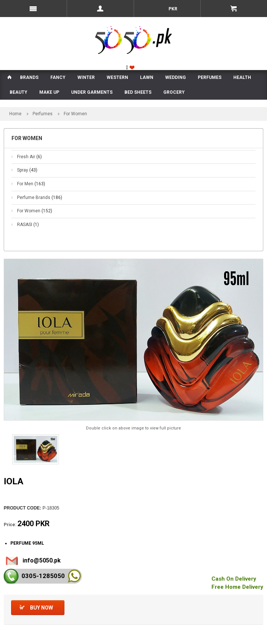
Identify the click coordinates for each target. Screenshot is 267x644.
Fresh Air (29, 157)
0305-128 (43, 576)
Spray (27, 170)
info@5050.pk (42, 560)
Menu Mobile (33, 9)
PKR (172, 9)
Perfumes (43, 114)
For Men (31, 184)
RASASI (28, 225)
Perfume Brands (40, 197)
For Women (35, 211)
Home (15, 114)
